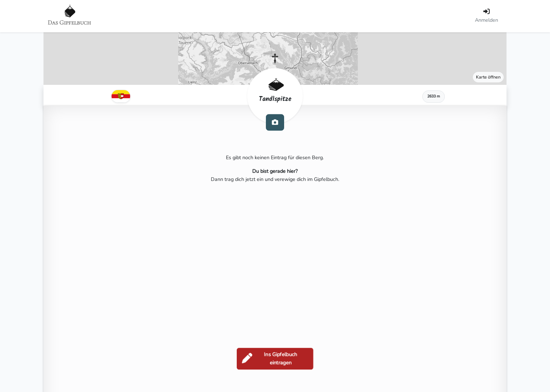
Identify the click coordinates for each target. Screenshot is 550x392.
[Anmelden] (487, 16)
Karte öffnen (488, 77)
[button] (275, 59)
